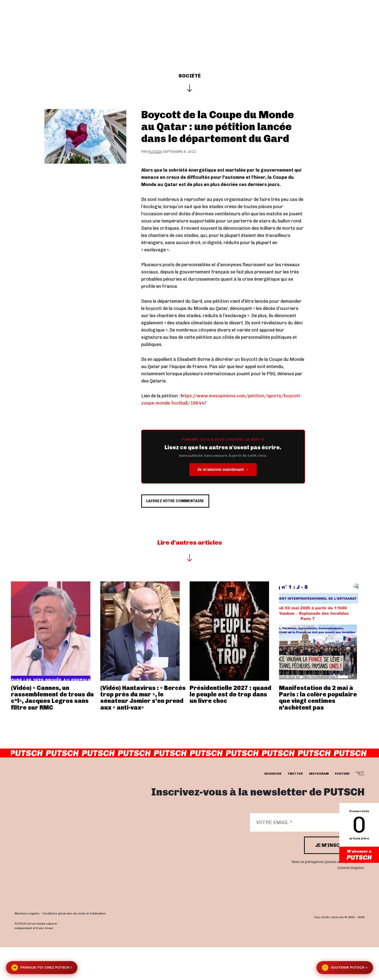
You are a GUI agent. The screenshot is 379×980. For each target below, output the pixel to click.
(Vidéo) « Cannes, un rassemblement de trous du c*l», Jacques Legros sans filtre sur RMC (52, 730)
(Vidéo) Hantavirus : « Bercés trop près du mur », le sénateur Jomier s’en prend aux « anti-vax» (143, 730)
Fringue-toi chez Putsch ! (42, 968)
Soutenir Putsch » (345, 968)
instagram (319, 807)
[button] (362, 21)
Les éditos (197, 20)
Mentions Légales (27, 946)
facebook (273, 807)
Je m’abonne (235, 20)
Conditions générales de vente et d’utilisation (74, 946)
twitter (295, 807)
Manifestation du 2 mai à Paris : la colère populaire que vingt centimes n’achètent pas (318, 730)
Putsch (155, 152)
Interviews (126, 20)
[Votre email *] (305, 855)
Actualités (162, 20)
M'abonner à (359, 855)
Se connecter (332, 20)
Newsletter (273, 20)
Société (190, 76)
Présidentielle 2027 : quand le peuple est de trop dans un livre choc (230, 727)
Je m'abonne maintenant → (223, 470)
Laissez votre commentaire (190, 530)
